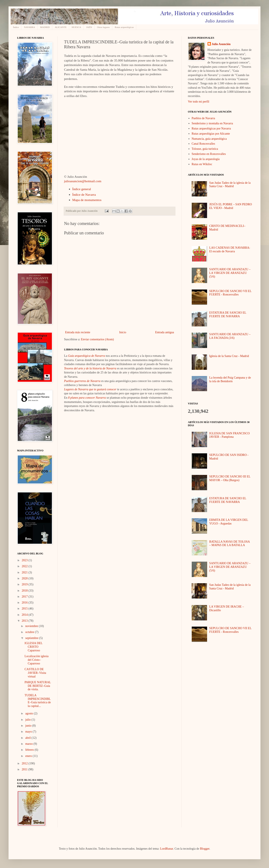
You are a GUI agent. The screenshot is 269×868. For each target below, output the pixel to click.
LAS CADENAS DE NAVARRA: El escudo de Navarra (230, 250)
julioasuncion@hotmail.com (83, 181)
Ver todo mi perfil (199, 102)
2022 (25, 566)
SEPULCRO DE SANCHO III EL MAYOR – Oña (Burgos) (230, 478)
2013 (25, 621)
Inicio (123, 332)
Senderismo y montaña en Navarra (212, 123)
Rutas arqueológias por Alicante (211, 134)
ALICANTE (61, 27)
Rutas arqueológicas (124, 27)
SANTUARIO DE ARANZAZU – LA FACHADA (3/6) (230, 336)
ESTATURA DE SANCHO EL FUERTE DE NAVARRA (228, 314)
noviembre (32, 626)
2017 (25, 597)
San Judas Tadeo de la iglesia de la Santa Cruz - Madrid (230, 185)
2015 (25, 609)
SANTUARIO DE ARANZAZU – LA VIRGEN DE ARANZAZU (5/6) (230, 273)
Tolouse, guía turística (205, 149)
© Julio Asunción (75, 177)
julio (28, 720)
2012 (25, 763)
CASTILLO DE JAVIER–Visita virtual (35, 673)
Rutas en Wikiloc (202, 164)
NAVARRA (29, 27)
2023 (25, 560)
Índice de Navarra (84, 195)
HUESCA (76, 27)
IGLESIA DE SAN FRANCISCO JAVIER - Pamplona (229, 435)
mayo (29, 732)
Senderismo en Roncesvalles (209, 154)
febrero (30, 750)
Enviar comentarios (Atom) (97, 339)
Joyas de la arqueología (206, 159)
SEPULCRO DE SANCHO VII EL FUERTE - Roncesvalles (230, 293)
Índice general (82, 189)
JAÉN (89, 27)
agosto (29, 713)
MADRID (45, 27)
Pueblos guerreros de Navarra (82, 381)
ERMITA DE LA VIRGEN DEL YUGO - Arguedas (229, 522)
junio (29, 726)
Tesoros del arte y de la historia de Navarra (90, 368)
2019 (25, 584)
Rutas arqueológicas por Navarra (211, 129)
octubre (30, 632)
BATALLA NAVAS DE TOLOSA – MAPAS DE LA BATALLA (230, 543)
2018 (25, 591)
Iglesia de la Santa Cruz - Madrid (229, 356)
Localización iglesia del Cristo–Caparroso (37, 660)
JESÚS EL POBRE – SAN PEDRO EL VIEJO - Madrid (231, 206)
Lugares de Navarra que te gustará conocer (90, 389)
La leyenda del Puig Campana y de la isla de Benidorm (230, 379)
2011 (25, 769)
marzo (29, 744)
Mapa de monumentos (87, 200)
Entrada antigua (165, 332)
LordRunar (167, 849)
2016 (25, 603)
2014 (25, 615)
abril (28, 738)
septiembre (32, 638)
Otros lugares (103, 27)
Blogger (205, 849)
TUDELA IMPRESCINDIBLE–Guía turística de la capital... (38, 701)
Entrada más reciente (78, 332)
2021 (25, 572)
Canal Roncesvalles (203, 144)
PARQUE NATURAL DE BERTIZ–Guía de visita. (38, 686)
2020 (25, 578)
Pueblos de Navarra (203, 118)
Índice (16, 27)
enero (29, 756)
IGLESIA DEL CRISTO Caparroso (34, 647)
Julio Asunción (221, 44)
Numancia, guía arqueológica (209, 139)
